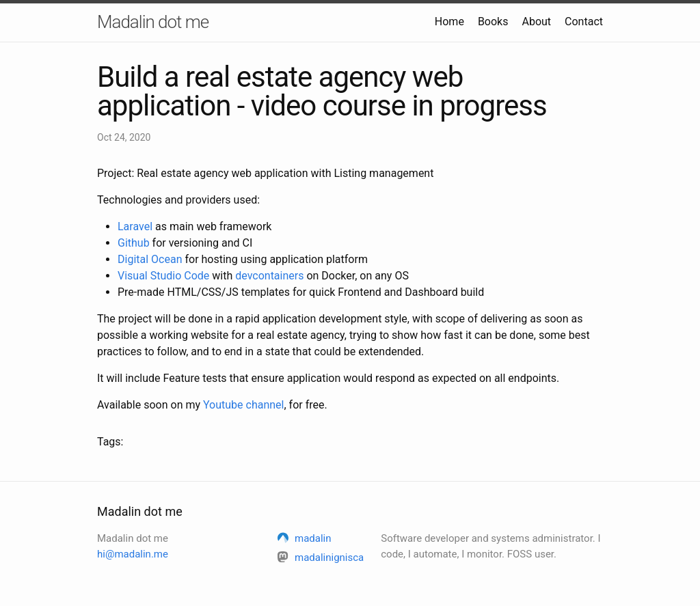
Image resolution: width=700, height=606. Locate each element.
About (536, 22)
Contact (584, 22)
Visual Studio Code (163, 276)
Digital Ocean (150, 259)
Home (449, 22)
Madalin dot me (153, 22)
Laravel (135, 226)
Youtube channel (243, 405)
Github (134, 243)
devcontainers (269, 276)
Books (493, 22)
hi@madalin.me (133, 554)
